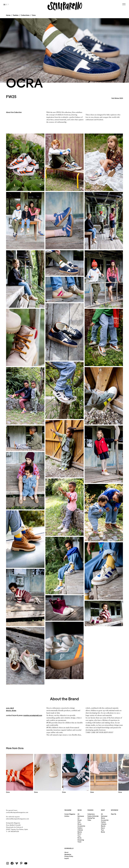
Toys (79, 836)
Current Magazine (70, 814)
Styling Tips (91, 818)
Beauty (80, 832)
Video (89, 820)
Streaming (81, 840)
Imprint (67, 858)
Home (8, 15)
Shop (103, 810)
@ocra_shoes (11, 710)
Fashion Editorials (93, 816)
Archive (67, 816)
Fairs (79, 822)
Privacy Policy (69, 856)
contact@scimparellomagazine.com (17, 812)
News (80, 810)
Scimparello (69, 848)
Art (79, 818)
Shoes (79, 824)
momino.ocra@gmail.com (33, 715)
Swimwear (81, 816)
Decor (79, 834)
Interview (115, 810)
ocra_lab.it (10, 708)
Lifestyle (80, 830)
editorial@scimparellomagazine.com (17, 819)
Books (79, 838)
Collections (25, 15)
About (66, 852)
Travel (79, 842)
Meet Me (114, 814)
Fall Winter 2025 (117, 98)
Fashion (80, 828)
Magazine (68, 810)
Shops (80, 820)
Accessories (81, 826)
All (78, 814)
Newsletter (68, 854)
